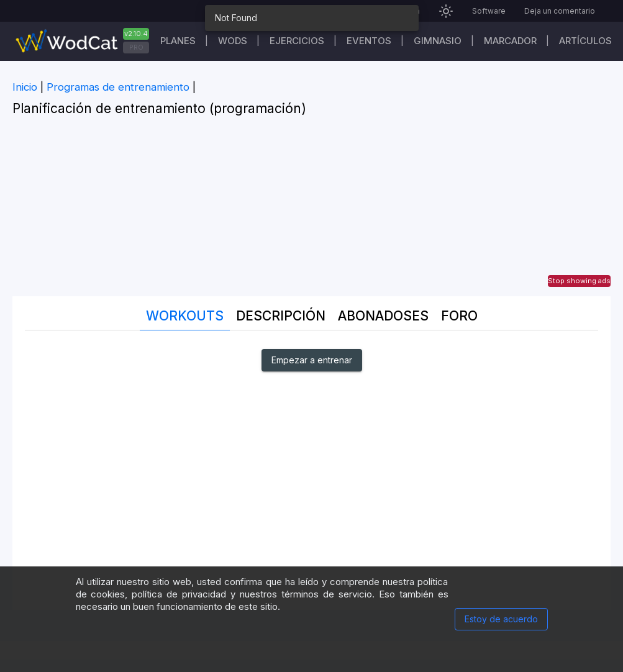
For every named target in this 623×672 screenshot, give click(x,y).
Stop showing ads (579, 281)
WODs (233, 41)
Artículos (585, 41)
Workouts (185, 316)
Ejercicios (297, 41)
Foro (459, 316)
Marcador (510, 41)
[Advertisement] (311, 209)
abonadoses (383, 316)
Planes (178, 41)
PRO (136, 47)
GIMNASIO (438, 41)
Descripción (281, 316)
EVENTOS (369, 41)
